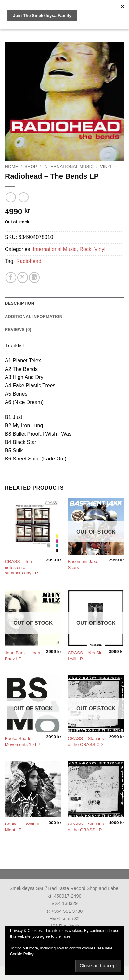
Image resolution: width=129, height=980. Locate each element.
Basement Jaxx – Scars (84, 565)
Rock (85, 249)
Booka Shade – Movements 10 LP (23, 741)
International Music (68, 166)
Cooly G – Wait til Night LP (22, 827)
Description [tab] (19, 303)
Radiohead (29, 261)
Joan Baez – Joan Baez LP (23, 656)
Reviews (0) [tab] (18, 329)
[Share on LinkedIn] (34, 277)
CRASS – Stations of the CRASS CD (86, 741)
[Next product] (11, 197)
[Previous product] (24, 197)
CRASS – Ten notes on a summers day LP (21, 567)
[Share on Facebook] (11, 277)
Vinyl (106, 166)
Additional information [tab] (34, 316)
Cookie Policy (22, 954)
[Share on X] (23, 277)
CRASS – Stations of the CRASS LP (86, 827)
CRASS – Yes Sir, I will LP (85, 656)
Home (12, 166)
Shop (31, 166)
